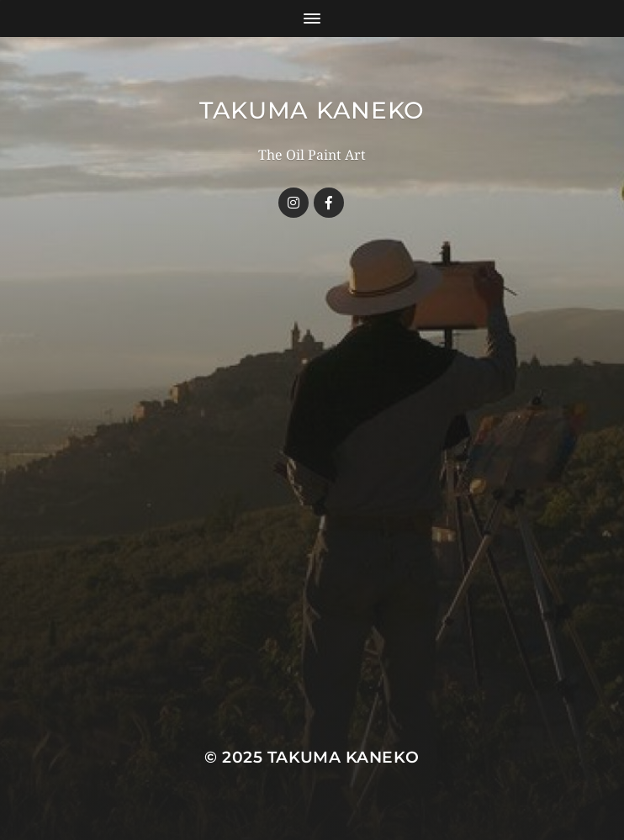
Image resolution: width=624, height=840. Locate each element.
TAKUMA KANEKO (312, 110)
